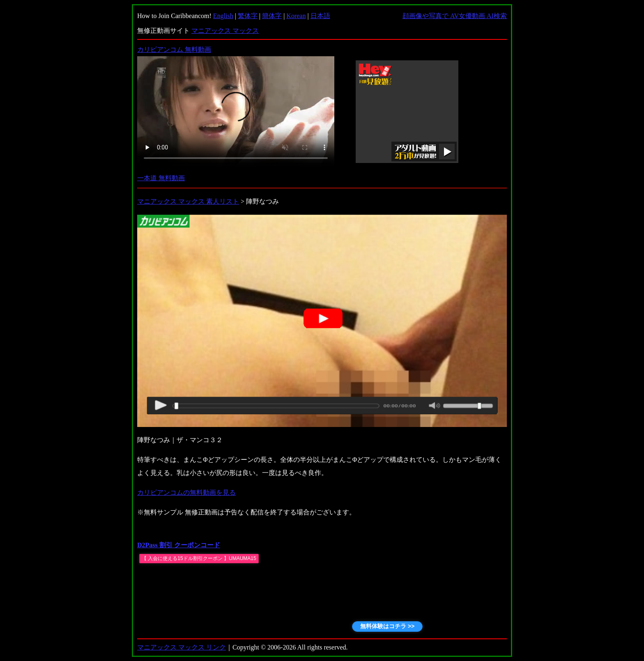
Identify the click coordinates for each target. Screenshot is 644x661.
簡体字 (272, 16)
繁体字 (248, 16)
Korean (296, 16)
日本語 (320, 16)
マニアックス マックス (225, 31)
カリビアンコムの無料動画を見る (186, 492)
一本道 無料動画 (161, 178)
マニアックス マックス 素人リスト (188, 201)
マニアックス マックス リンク (182, 647)
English (223, 16)
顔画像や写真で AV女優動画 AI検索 (455, 16)
